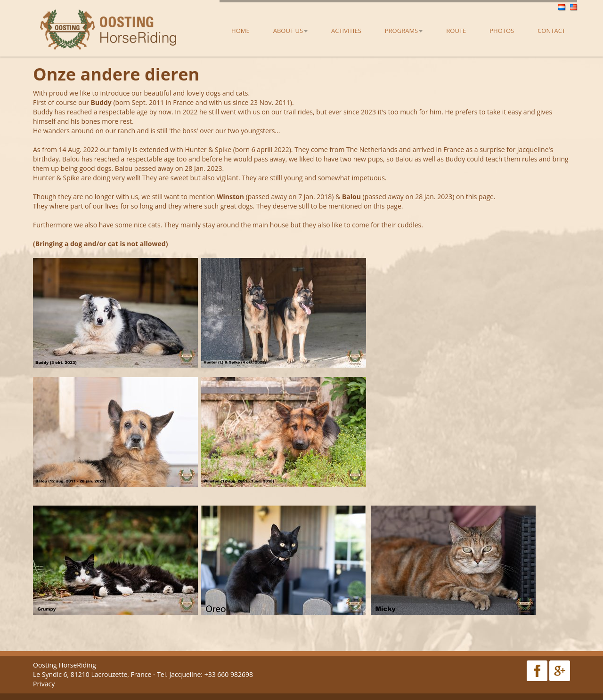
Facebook (537, 671)
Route (456, 31)
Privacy (44, 684)
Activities (346, 31)
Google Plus (560, 671)
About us (290, 31)
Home (240, 31)
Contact (551, 31)
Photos (502, 31)
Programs (404, 31)
